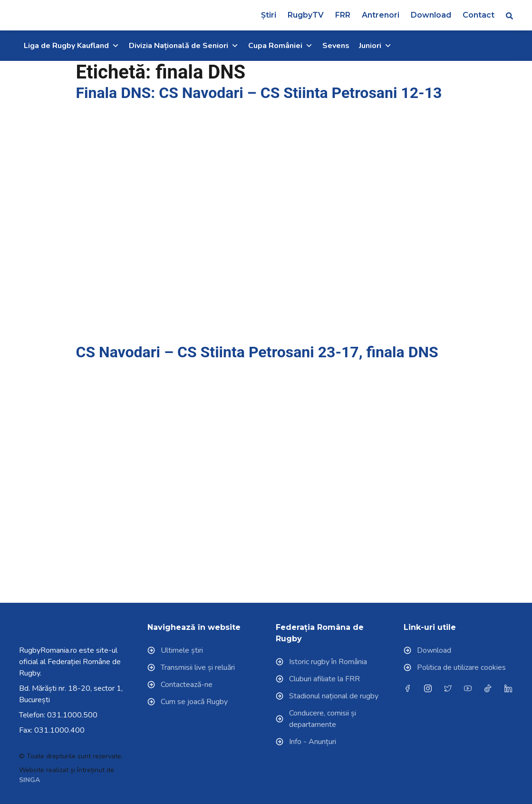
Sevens (336, 46)
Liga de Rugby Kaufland (72, 46)
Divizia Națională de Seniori (184, 46)
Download (431, 15)
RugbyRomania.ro (48, 650)
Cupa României (281, 46)
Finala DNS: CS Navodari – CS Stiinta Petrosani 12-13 (259, 93)
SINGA (29, 780)
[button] (509, 15)
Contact (479, 15)
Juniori (375, 46)
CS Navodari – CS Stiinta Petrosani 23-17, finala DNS (257, 352)
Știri (269, 15)
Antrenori (381, 15)
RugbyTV (306, 15)
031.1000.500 (72, 715)
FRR (343, 15)
